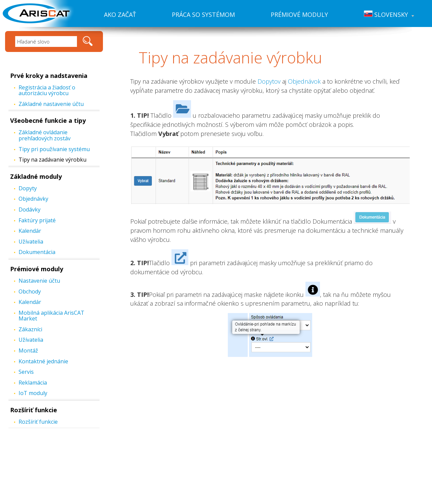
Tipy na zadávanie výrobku (52, 160)
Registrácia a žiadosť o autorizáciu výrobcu (47, 90)
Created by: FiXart (256, 498)
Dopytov (269, 81)
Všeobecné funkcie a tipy (48, 120)
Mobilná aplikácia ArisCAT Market (51, 316)
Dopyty (28, 188)
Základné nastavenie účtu (51, 104)
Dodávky (30, 209)
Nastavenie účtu (39, 281)
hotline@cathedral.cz (268, 469)
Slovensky (389, 15)
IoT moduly (33, 393)
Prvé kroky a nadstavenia (49, 76)
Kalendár (30, 231)
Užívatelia (31, 242)
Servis (26, 372)
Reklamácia (33, 383)
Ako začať (120, 15)
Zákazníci (30, 329)
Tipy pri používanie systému (54, 149)
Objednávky (33, 199)
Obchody (30, 291)
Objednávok (304, 81)
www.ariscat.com (262, 455)
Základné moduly (36, 176)
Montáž (28, 351)
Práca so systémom (203, 15)
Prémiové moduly (299, 15)
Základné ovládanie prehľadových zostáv (45, 135)
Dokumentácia (37, 252)
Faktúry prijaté (37, 220)
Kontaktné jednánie (43, 361)
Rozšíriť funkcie (34, 410)
